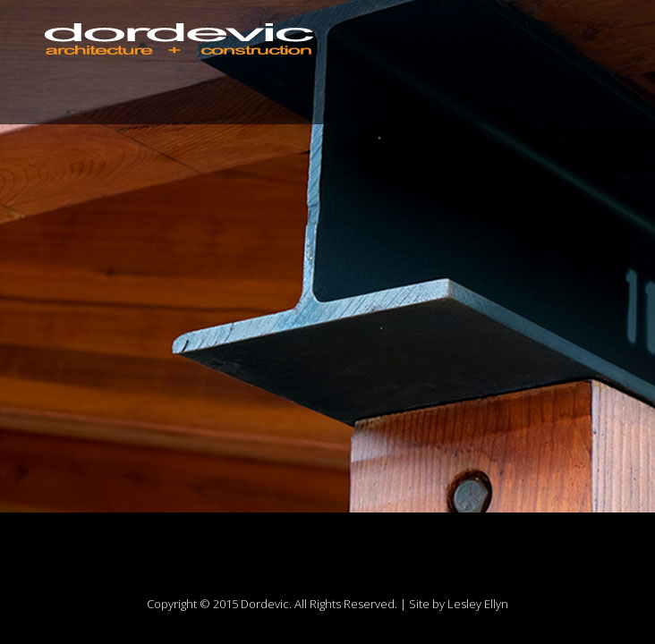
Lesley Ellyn (478, 604)
